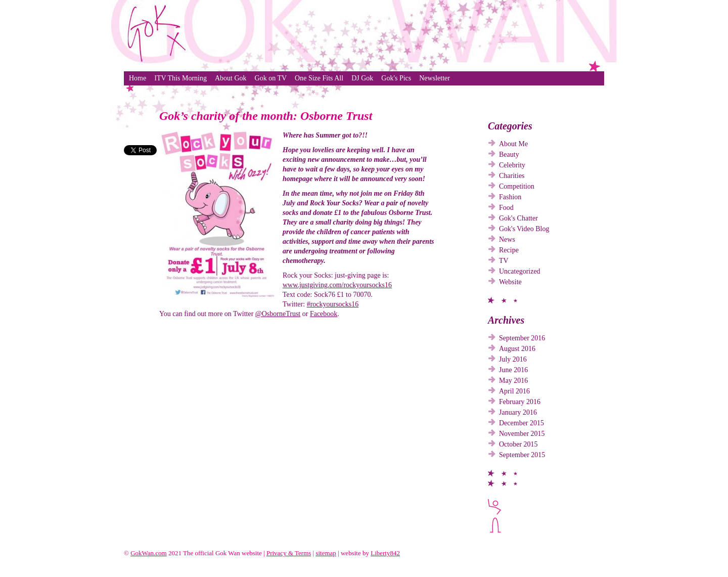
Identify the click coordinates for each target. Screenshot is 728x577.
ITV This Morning (180, 78)
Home (138, 78)
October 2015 (518, 444)
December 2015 (521, 423)
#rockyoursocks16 (333, 304)
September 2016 (522, 338)
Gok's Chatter (518, 218)
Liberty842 (385, 553)
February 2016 (520, 402)
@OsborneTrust (278, 314)
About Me (513, 144)
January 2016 (518, 412)
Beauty (509, 154)
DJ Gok (362, 78)
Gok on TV (271, 78)
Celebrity (512, 165)
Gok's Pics (396, 78)
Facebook (324, 314)
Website (510, 282)
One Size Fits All (319, 78)
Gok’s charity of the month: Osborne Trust (266, 116)
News (507, 239)
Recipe (509, 250)
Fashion (510, 197)
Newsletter (435, 78)
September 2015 (522, 455)
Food (506, 208)
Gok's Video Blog (524, 229)
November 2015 (522, 434)
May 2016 (513, 381)
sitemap (326, 553)
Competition (517, 186)
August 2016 (517, 349)
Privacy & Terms (289, 553)
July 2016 (513, 359)
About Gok (231, 78)
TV (504, 261)
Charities (512, 176)
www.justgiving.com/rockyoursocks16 (337, 285)
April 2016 (514, 391)
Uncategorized (520, 271)
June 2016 (513, 370)
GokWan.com (149, 553)
